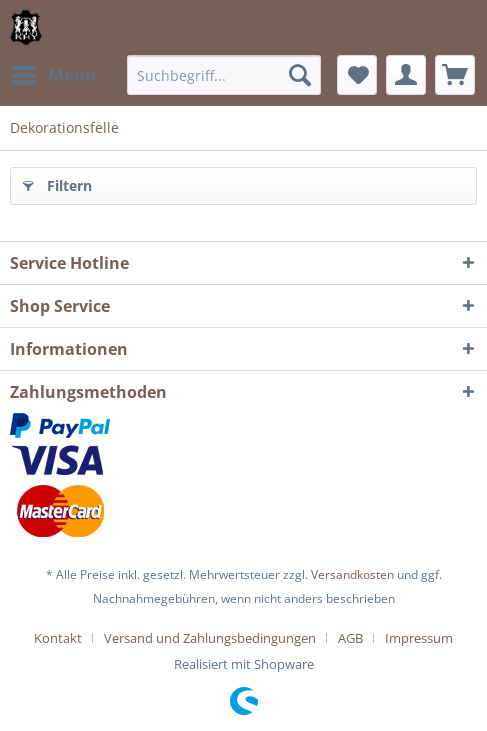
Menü (54, 72)
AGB (350, 638)
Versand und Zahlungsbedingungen (210, 638)
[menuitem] (53, 75)
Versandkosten (352, 574)
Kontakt (58, 638)
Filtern (57, 182)
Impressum (419, 638)
